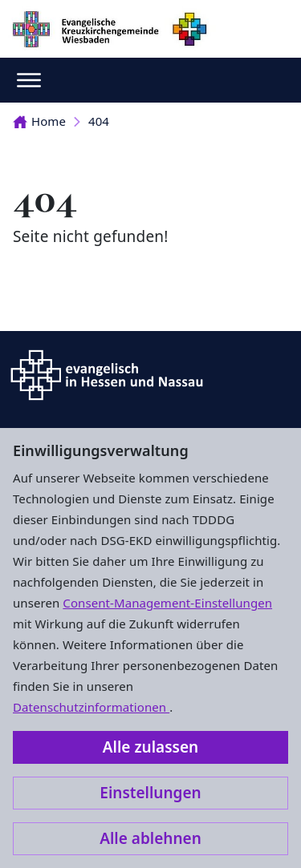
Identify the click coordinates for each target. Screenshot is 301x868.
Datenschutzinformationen (91, 707)
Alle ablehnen (150, 838)
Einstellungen (150, 793)
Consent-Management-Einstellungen (167, 603)
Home (39, 121)
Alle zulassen (150, 747)
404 (99, 121)
